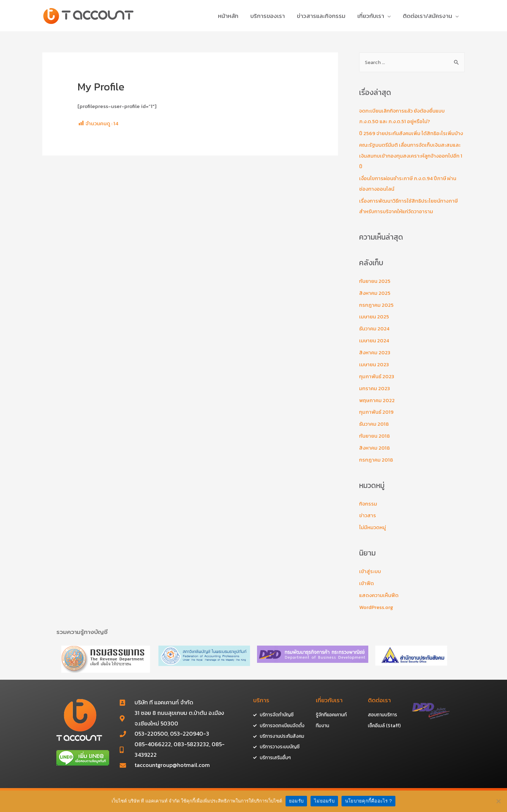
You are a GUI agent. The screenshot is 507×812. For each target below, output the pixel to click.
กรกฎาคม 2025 (377, 312)
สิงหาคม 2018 (375, 454)
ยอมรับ (296, 801)
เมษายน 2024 (375, 347)
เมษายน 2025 (374, 324)
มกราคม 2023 (375, 395)
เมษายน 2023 (374, 371)
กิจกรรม (368, 510)
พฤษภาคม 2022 (377, 407)
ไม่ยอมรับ (324, 801)
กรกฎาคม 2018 (376, 466)
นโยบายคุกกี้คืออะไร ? (368, 801)
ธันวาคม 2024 (375, 336)
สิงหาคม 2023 (375, 359)
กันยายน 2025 (375, 288)
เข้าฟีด (367, 589)
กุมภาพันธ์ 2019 (376, 419)
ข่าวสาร (368, 522)
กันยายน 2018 (375, 442)
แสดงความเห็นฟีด (379, 601)
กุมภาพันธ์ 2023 (377, 383)
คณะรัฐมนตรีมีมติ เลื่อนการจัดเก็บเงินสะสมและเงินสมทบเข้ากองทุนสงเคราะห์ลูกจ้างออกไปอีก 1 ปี (411, 163)
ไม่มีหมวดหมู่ (373, 534)
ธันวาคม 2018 (374, 431)
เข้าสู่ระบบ (370, 578)
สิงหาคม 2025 (375, 300)
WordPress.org (376, 613)
